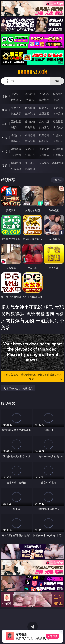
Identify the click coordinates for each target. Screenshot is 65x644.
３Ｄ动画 (58, 108)
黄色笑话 (44, 155)
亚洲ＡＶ (16, 108)
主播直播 (44, 113)
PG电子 (16, 94)
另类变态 (58, 127)
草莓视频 (44, 163)
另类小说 (30, 155)
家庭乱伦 (30, 149)
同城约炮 (16, 163)
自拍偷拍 (30, 108)
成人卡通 (44, 121)
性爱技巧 (58, 155)
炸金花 (30, 100)
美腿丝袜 (16, 141)
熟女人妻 (16, 113)
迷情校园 (16, 155)
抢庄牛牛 (58, 100)
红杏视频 (16, 169)
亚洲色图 (30, 135)
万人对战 (44, 94)
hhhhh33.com (32, 72)
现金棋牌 (44, 100)
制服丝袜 (16, 127)
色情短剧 (30, 169)
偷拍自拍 (30, 121)
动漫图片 (58, 135)
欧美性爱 (58, 121)
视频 (5, 110)
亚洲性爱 (16, 121)
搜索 (57, 81)
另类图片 (58, 141)
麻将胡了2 (16, 100)
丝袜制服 (30, 113)
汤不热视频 (58, 163)
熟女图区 (44, 141)
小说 (5, 152)
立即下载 (53, 636)
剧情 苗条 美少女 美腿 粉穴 (18, 388)
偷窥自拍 (16, 135)
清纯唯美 (30, 141)
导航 (5, 165)
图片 (5, 138)
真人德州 (30, 94)
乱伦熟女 (44, 127)
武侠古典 (58, 149)
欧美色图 (44, 135)
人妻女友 (44, 149)
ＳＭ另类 (58, 113)
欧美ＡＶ (44, 108)
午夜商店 (30, 163)
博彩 (5, 96)
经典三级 (30, 127)
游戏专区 (58, 94)
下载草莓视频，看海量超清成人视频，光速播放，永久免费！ (33, 377)
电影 (5, 124)
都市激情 (16, 149)
